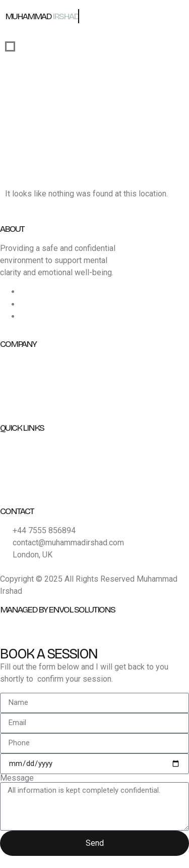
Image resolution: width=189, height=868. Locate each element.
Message (17, 778)
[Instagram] (24, 304)
